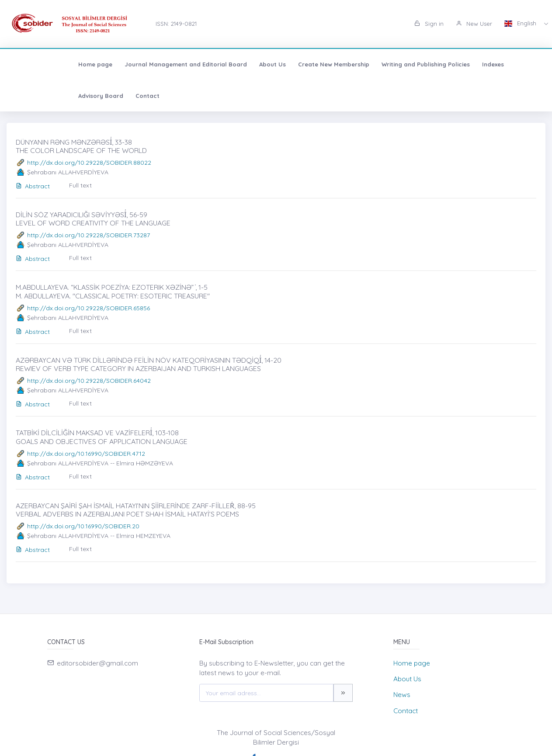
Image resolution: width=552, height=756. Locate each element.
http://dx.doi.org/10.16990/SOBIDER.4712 (86, 454)
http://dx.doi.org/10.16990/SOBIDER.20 (83, 526)
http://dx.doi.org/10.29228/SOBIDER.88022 (89, 163)
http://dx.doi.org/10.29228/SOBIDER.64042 (89, 381)
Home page (34, 64)
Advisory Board (477, 64)
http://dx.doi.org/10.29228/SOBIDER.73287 (89, 235)
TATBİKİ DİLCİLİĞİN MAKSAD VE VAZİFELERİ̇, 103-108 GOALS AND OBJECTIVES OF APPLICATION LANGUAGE (102, 437)
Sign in (429, 24)
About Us (211, 64)
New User (474, 24)
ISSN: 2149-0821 (176, 24)
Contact (524, 64)
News (402, 695)
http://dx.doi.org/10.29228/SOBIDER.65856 (89, 308)
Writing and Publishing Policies (364, 64)
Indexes (431, 64)
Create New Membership (272, 64)
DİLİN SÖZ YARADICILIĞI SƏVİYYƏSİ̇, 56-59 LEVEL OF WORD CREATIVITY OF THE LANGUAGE (93, 219)
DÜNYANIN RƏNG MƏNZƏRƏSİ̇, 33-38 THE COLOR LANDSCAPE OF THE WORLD (81, 146)
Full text (80, 185)
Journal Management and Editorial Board (124, 64)
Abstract (33, 186)
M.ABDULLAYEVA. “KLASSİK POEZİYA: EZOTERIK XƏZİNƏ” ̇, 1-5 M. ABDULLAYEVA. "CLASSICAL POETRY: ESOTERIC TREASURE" (113, 291)
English (521, 23)
